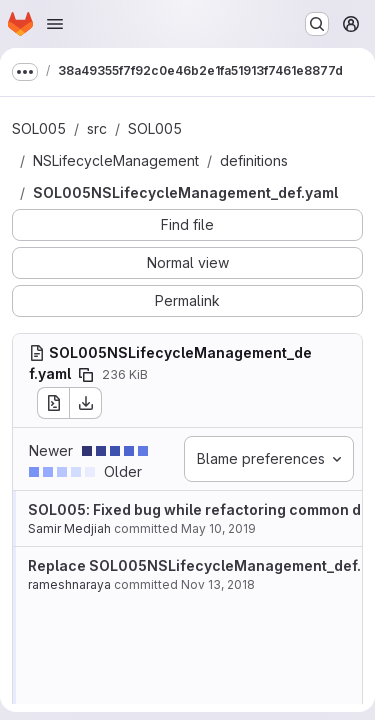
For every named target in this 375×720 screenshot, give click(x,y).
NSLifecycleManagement (116, 160)
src (97, 128)
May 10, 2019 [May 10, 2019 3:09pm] (218, 528)
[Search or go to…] (317, 24)
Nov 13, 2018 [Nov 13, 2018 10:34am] (218, 584)
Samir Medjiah (69, 528)
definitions (254, 160)
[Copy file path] (86, 375)
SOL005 (39, 128)
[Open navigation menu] (55, 24)
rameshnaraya (69, 584)
